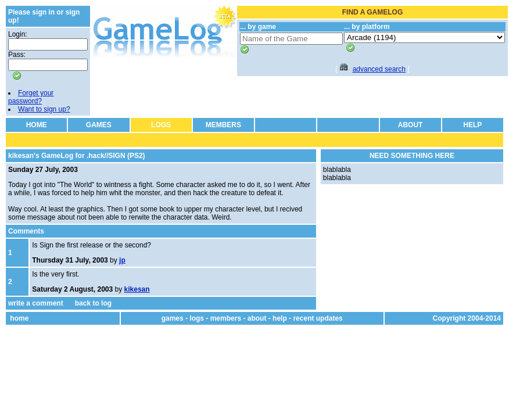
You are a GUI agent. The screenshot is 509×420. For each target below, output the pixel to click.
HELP (472, 125)
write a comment (36, 303)
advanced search (379, 69)
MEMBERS (223, 125)
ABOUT (411, 125)
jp (122, 260)
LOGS (161, 125)
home (19, 318)
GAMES (99, 125)
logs (197, 318)
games (173, 318)
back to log (93, 303)
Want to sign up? (44, 109)
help (280, 318)
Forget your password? (31, 97)
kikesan (137, 289)
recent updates (318, 318)
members (226, 318)
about (257, 318)
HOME (37, 125)
